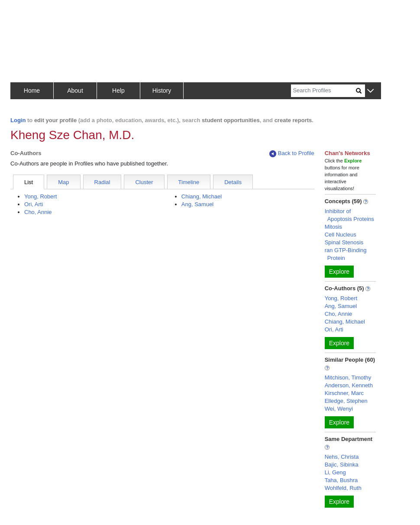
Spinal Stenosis (344, 242)
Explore (339, 272)
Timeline (189, 182)
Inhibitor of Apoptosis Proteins (349, 215)
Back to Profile (292, 154)
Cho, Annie (38, 212)
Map (63, 182)
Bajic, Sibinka (342, 465)
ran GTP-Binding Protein (346, 254)
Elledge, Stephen (346, 401)
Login (18, 120)
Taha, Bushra (341, 480)
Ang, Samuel (197, 204)
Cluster (144, 182)
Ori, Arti (34, 204)
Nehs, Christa (342, 457)
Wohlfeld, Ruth (343, 488)
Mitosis (333, 227)
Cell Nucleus (341, 235)
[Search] (323, 91)
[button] (370, 91)
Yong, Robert (40, 196)
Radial (102, 182)
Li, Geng (335, 472)
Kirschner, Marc (344, 393)
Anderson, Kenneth (349, 385)
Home (32, 91)
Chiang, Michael (202, 196)
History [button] (162, 91)
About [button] (75, 91)
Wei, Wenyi (339, 409)
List (29, 182)
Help (118, 91)
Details (233, 182)
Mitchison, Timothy (348, 378)
